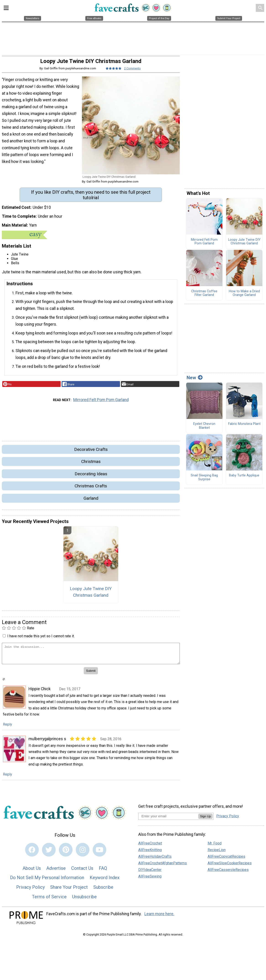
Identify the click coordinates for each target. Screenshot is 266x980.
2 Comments (132, 71)
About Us (32, 871)
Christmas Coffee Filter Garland (204, 296)
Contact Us (82, 871)
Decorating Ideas (91, 477)
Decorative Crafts (91, 452)
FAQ (103, 871)
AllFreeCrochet (150, 846)
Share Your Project (69, 890)
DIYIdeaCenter (150, 873)
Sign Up (205, 819)
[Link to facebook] (32, 853)
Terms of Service (49, 899)
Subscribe (103, 890)
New (195, 380)
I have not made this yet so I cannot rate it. (41, 639)
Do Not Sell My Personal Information (47, 881)
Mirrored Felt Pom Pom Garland (101, 403)
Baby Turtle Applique (244, 478)
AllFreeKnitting (150, 853)
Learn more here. (159, 917)
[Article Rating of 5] (114, 71)
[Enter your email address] (168, 819)
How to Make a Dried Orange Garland (244, 296)
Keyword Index (105, 881)
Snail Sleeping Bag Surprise (204, 480)
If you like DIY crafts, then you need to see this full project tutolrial (91, 198)
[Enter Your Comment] (91, 656)
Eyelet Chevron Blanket (204, 429)
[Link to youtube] (99, 853)
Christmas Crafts (91, 489)
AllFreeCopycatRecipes (226, 859)
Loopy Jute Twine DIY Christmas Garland (91, 595)
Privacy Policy (30, 890)
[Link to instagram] (83, 853)
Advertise (56, 871)
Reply (8, 727)
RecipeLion (217, 853)
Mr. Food (215, 846)
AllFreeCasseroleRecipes (228, 873)
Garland (91, 501)
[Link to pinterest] (66, 853)
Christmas (91, 464)
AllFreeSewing (150, 879)
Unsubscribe (84, 899)
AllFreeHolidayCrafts (155, 859)
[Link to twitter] (49, 853)
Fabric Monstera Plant (244, 427)
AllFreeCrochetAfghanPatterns (163, 866)
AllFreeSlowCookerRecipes (230, 866)
